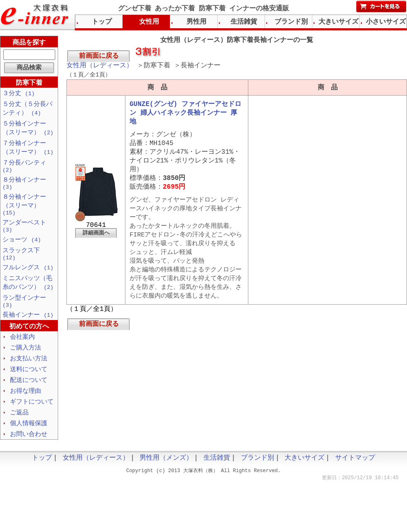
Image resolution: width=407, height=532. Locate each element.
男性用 (196, 22)
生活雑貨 (244, 22)
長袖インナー (28, 330)
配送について (29, 398)
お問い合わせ (29, 454)
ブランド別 (291, 22)
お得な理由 (26, 409)
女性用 (149, 22)
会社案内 (22, 353)
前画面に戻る (99, 57)
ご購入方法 (26, 364)
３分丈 (19, 94)
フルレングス (28, 280)
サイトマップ (355, 478)
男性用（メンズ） (166, 478)
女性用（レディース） (100, 67)
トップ (102, 22)
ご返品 (19, 431)
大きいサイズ (338, 22)
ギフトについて (32, 420)
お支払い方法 (29, 375)
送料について (29, 387)
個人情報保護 (29, 443)
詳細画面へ (96, 244)
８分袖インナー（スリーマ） (24, 212)
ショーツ (22, 250)
